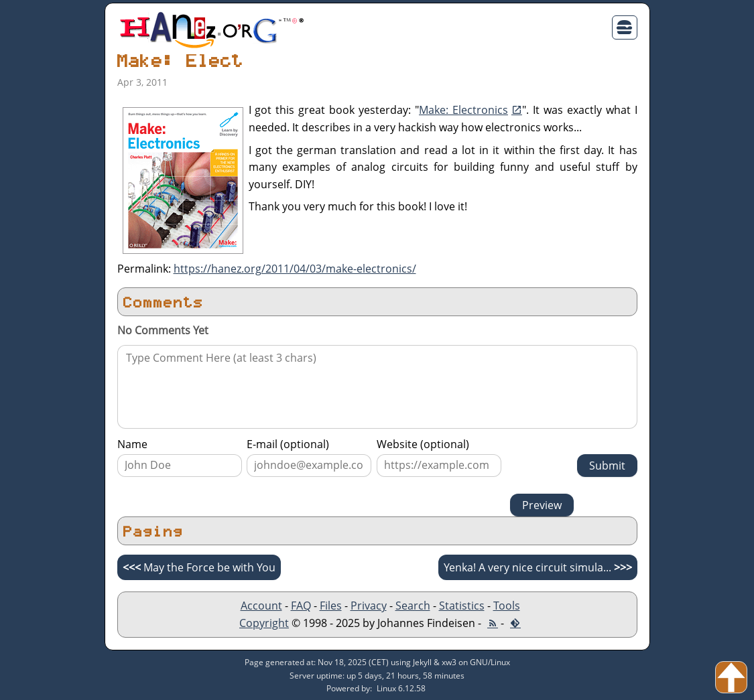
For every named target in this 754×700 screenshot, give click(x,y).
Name (132, 444)
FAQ (301, 606)
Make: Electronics (463, 110)
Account (261, 606)
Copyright (264, 623)
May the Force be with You (199, 567)
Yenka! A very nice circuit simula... (538, 567)
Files (331, 606)
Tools (507, 606)
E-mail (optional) (288, 444)
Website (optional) (423, 444)
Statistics (462, 606)
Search (413, 606)
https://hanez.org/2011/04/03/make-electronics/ (295, 269)
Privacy (369, 606)
